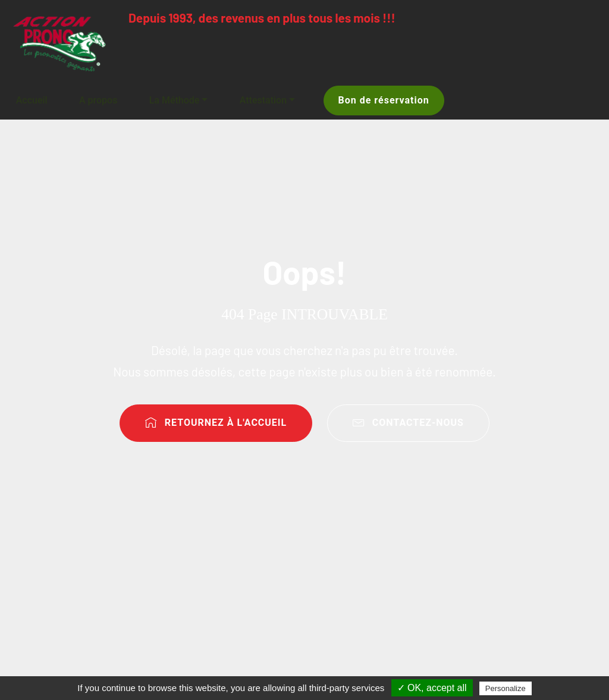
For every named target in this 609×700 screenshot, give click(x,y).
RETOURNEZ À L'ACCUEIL (216, 423)
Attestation (263, 100)
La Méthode (175, 100)
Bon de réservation (384, 100)
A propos (98, 100)
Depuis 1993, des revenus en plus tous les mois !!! (262, 18)
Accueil (32, 100)
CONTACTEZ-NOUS (408, 423)
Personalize (506, 688)
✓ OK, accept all (432, 688)
